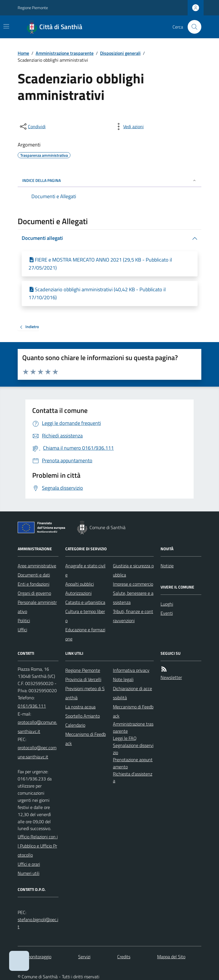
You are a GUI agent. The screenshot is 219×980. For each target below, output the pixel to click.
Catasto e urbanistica (85, 602)
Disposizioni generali (120, 53)
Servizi (84, 957)
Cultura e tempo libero (85, 616)
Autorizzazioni (78, 593)
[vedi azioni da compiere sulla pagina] (129, 126)
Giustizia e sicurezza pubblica (133, 570)
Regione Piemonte (33, 8)
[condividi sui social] (32, 126)
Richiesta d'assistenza (133, 777)
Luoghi (167, 604)
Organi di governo (34, 593)
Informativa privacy (131, 670)
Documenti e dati (34, 575)
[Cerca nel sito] (192, 27)
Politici (24, 620)
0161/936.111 (32, 706)
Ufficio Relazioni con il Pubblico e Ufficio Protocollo (38, 846)
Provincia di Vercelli (83, 679)
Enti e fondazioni (34, 584)
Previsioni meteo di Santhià (85, 693)
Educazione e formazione (85, 634)
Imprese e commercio (133, 584)
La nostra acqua (80, 707)
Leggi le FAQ (125, 738)
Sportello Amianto (83, 716)
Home (23, 53)
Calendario (75, 725)
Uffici (22, 630)
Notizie (167, 566)
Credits (124, 957)
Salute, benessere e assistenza (133, 598)
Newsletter (171, 677)
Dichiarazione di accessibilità (132, 693)
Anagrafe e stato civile (85, 570)
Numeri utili (29, 873)
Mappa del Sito (171, 957)
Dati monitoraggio (35, 957)
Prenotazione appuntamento (133, 763)
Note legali (123, 679)
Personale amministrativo (37, 607)
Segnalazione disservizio (133, 749)
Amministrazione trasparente (65, 53)
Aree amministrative (37, 566)
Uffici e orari (29, 864)
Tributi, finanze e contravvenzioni (133, 616)
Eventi (167, 613)
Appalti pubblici (80, 584)
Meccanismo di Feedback (86, 739)
